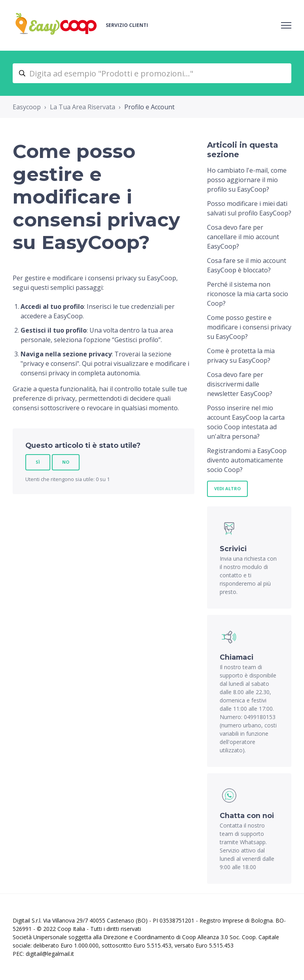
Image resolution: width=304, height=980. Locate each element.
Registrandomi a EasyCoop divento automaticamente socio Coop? (247, 460)
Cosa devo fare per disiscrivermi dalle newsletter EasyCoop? (240, 384)
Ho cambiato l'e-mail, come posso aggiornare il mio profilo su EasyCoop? (247, 180)
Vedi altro (227, 488)
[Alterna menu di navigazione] (286, 25)
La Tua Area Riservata (83, 107)
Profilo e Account (149, 107)
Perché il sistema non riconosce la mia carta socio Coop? (248, 294)
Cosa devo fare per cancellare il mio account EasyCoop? (243, 237)
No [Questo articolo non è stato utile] (66, 462)
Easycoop (27, 107)
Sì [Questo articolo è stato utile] (38, 462)
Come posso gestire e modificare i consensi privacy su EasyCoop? (249, 327)
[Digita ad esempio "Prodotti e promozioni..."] (152, 73)
